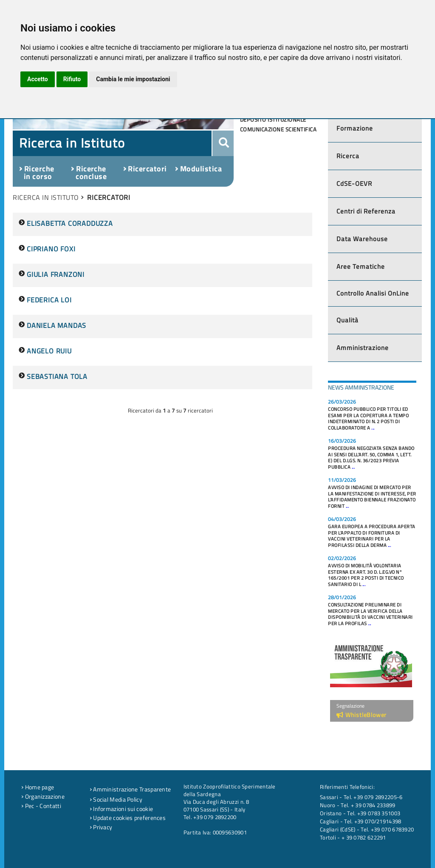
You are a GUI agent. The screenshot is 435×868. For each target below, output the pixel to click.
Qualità (347, 320)
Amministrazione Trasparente (130, 789)
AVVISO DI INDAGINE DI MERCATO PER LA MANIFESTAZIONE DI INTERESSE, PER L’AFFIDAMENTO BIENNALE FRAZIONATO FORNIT (372, 497)
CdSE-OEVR (354, 184)
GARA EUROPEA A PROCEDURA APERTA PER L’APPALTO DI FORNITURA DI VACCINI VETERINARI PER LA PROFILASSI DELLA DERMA (372, 536)
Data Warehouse (362, 239)
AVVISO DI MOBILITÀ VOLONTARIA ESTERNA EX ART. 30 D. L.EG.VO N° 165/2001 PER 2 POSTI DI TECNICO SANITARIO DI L (366, 575)
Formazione (355, 128)
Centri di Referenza (366, 211)
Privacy (101, 827)
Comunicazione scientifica (278, 129)
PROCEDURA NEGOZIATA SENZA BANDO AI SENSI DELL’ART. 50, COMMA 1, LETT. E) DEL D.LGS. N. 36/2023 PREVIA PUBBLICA (371, 458)
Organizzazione (43, 797)
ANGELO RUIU (49, 351)
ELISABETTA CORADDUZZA (70, 223)
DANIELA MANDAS (56, 325)
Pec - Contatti (41, 806)
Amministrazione (363, 348)
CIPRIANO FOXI (51, 249)
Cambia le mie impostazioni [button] (133, 79)
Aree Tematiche (361, 266)
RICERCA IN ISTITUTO (46, 197)
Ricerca (348, 156)
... (373, 428)
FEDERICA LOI (49, 300)
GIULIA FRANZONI (56, 274)
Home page (38, 787)
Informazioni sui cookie (121, 809)
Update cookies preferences (128, 818)
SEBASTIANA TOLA (57, 376)
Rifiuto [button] (72, 79)
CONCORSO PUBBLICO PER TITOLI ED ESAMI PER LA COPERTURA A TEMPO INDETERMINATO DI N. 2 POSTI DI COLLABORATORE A (368, 418)
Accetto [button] (38, 79)
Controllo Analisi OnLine (373, 293)
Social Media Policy (116, 800)
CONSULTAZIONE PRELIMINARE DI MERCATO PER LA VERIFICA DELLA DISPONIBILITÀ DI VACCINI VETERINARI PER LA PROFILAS (370, 614)
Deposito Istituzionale (273, 120)
